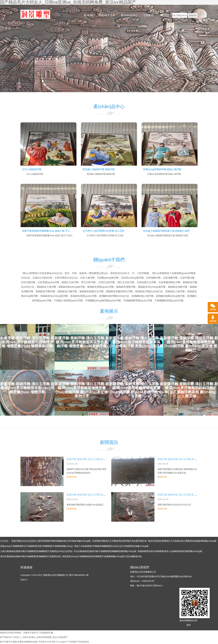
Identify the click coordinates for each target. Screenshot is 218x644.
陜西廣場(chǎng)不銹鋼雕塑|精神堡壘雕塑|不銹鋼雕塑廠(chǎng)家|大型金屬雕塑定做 (102, 556)
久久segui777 (62, 642)
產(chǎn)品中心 (129, 15)
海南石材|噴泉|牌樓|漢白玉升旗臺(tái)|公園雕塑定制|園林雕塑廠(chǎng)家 (182, 541)
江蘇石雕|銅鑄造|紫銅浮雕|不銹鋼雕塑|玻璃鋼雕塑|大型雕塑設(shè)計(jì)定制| (36, 551)
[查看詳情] (71, 477)
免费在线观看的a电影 (28, 642)
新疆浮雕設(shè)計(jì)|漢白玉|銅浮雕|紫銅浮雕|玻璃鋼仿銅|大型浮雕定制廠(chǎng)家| (51, 541)
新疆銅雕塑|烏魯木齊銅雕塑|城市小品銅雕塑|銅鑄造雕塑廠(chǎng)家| (170, 551)
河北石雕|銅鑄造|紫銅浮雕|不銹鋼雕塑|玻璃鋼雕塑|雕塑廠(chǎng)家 (105, 551)
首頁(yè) (88, 15)
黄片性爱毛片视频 (8, 642)
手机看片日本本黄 (47, 642)
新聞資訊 (164, 15)
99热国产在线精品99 (79, 642)
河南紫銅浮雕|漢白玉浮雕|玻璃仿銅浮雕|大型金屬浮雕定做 (119, 541)
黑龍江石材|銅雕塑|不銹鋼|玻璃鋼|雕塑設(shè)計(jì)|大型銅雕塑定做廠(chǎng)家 (111, 546)
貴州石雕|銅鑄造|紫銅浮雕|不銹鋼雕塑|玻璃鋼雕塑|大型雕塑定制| (31, 556)
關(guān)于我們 (107, 15)
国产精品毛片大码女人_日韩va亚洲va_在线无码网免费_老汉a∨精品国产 (34, 637)
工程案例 (149, 15)
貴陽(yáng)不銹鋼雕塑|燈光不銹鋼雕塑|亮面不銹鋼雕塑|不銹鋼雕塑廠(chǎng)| (37, 546)
